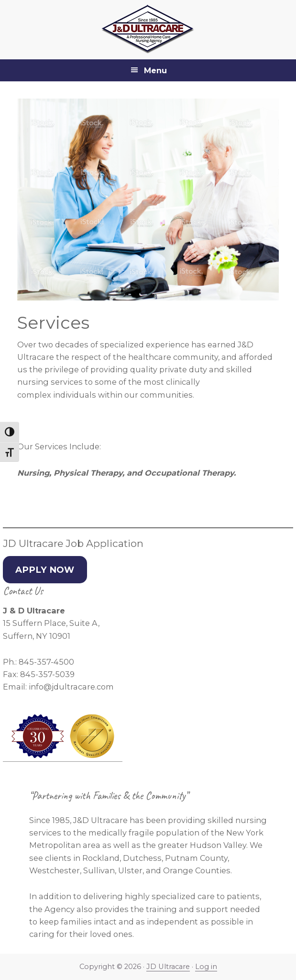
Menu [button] (155, 70)
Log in (206, 967)
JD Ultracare (168, 967)
